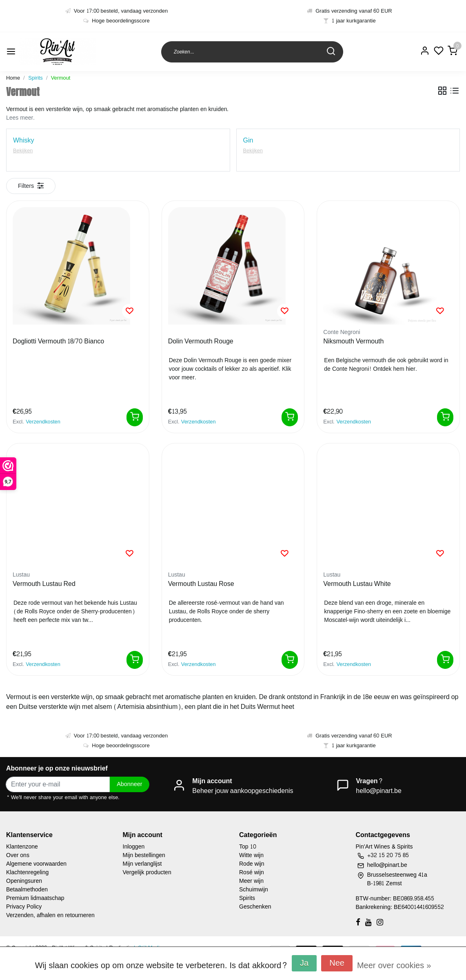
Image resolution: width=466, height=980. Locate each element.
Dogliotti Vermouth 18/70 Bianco (58, 342)
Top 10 (248, 847)
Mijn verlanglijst (142, 864)
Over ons (18, 855)
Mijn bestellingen (144, 855)
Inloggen (134, 847)
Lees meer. (20, 118)
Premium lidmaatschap (35, 898)
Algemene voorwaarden (36, 864)
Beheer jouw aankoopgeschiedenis (243, 791)
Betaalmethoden (27, 890)
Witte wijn (251, 855)
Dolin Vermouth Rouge (201, 342)
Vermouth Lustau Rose (201, 584)
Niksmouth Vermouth (353, 342)
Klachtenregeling (27, 872)
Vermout (61, 78)
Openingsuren (24, 881)
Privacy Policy (24, 907)
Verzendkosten (43, 422)
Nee (337, 963)
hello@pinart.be (379, 791)
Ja (304, 963)
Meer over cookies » (394, 966)
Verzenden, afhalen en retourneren (50, 915)
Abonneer (129, 784)
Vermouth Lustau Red (44, 584)
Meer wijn (251, 881)
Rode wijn (252, 864)
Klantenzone (22, 847)
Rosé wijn (252, 872)
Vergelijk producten (147, 872)
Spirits (36, 78)
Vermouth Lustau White (357, 584)
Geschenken (255, 907)
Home (13, 78)
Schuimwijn (254, 890)
